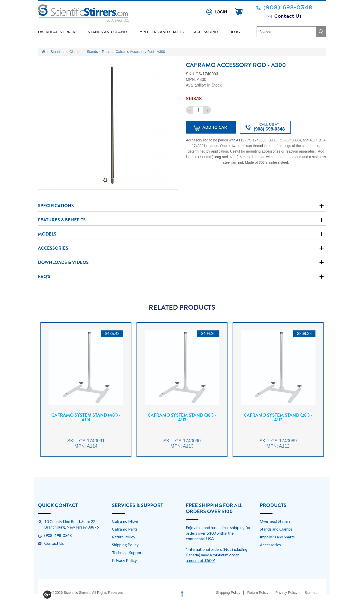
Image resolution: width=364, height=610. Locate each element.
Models (47, 234)
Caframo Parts (125, 529)
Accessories (207, 32)
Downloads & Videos (63, 262)
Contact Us (284, 16)
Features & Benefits (62, 220)
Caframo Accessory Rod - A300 (140, 52)
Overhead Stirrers (58, 32)
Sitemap (311, 593)
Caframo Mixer (125, 521)
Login (221, 12)
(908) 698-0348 (284, 8)
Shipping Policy (125, 545)
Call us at (265, 127)
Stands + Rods (99, 52)
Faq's (44, 277)
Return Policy (124, 537)
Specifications (56, 206)
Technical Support (128, 552)
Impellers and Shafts (161, 32)
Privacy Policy (124, 560)
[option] (86, 393)
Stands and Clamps (108, 32)
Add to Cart (211, 128)
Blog (235, 32)
